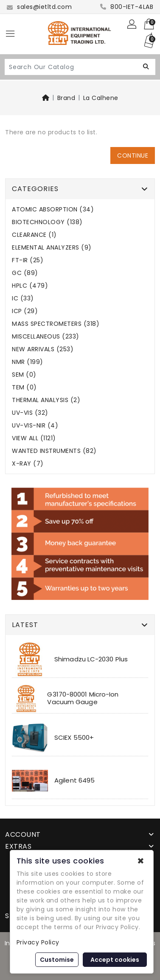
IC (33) (23, 298)
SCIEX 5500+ (74, 737)
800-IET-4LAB (127, 7)
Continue (133, 155)
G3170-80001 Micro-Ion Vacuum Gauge (83, 698)
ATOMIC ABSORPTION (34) (53, 210)
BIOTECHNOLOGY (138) (47, 222)
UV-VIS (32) (30, 413)
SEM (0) (24, 375)
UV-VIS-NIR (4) (35, 426)
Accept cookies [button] (115, 960)
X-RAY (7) (28, 464)
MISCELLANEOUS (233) (46, 337)
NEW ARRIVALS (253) (43, 349)
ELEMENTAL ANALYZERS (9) (52, 248)
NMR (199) (28, 362)
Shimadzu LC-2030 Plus (91, 659)
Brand (66, 98)
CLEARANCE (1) (34, 235)
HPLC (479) (30, 286)
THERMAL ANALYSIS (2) (46, 400)
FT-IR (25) (28, 260)
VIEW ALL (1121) (34, 438)
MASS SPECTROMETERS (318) (56, 324)
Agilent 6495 (74, 780)
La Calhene (101, 98)
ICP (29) (25, 311)
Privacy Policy (38, 942)
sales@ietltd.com (39, 7)
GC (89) (25, 273)
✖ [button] (141, 861)
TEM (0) (24, 387)
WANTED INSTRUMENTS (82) (54, 451)
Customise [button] (57, 960)
